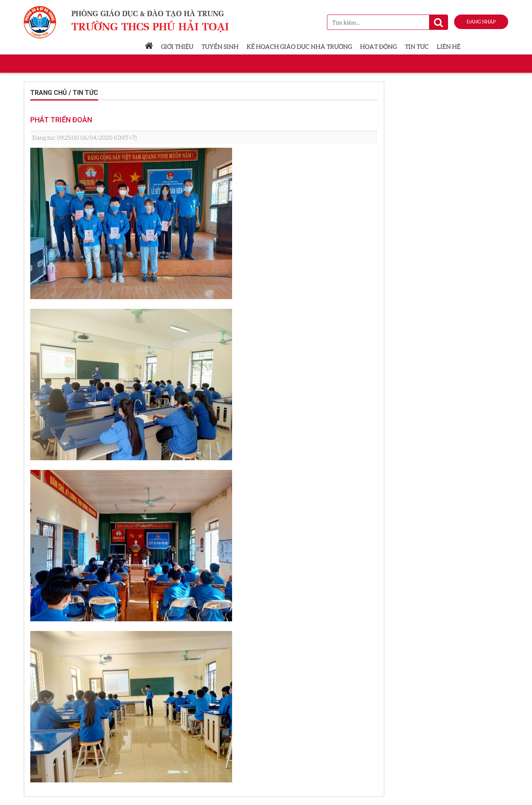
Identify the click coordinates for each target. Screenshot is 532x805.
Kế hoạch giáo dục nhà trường (299, 46)
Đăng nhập (481, 22)
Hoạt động (378, 46)
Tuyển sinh (220, 46)
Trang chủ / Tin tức (64, 93)
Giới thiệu (177, 46)
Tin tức (417, 46)
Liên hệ (449, 46)
